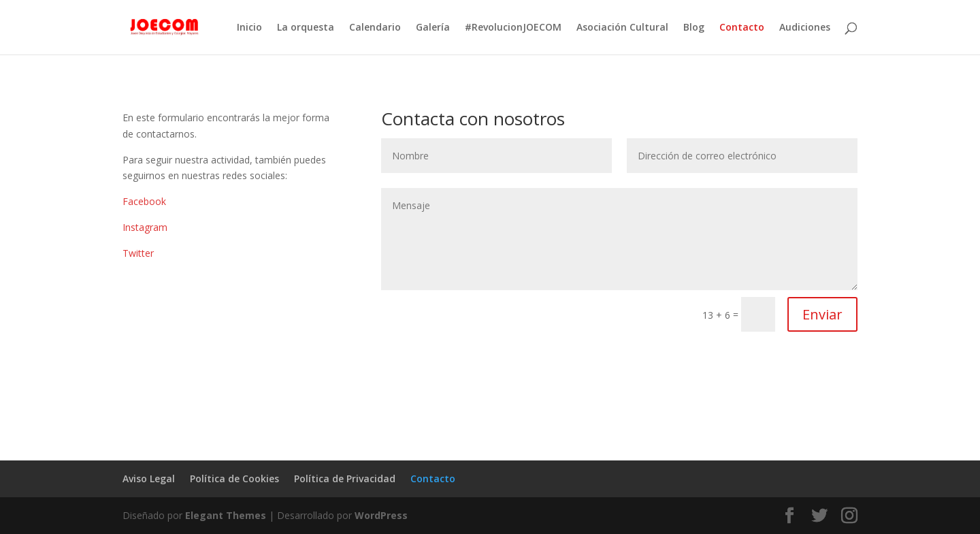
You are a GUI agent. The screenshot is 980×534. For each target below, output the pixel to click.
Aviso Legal (149, 478)
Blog (694, 28)
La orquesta (306, 28)
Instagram (145, 227)
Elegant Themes (226, 515)
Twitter (138, 253)
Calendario (375, 28)
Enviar (822, 314)
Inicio (249, 28)
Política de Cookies (234, 478)
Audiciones (805, 28)
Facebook (144, 201)
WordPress (381, 515)
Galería (433, 28)
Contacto (742, 28)
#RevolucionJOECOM (513, 28)
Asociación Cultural (622, 28)
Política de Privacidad (345, 478)
